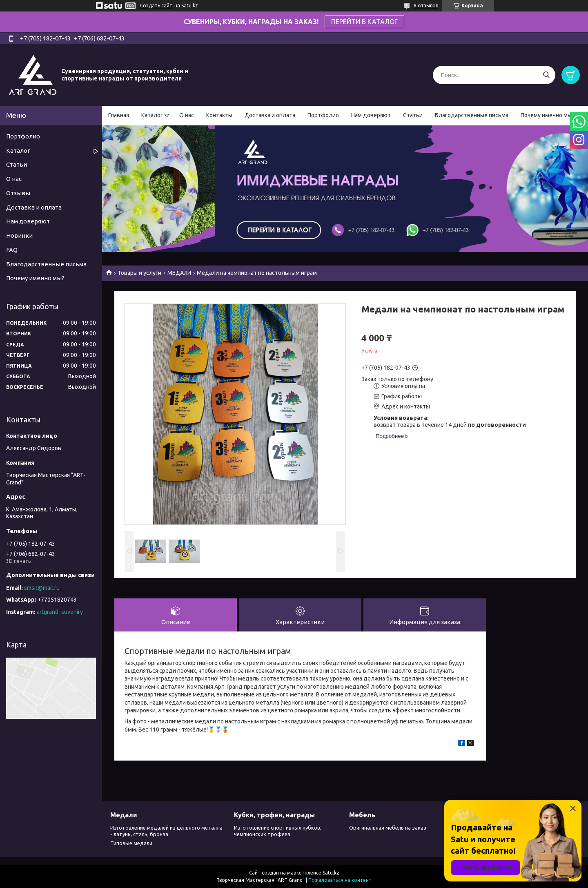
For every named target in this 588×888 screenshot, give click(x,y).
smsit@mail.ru (42, 588)
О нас (187, 115)
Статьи (413, 115)
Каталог (152, 115)
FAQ (12, 250)
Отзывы (18, 193)
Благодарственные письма (472, 115)
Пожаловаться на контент (340, 880)
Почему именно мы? (547, 115)
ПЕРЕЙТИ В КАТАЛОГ (364, 22)
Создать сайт (156, 6)
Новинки (19, 235)
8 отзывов (426, 6)
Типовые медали (131, 843)
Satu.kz (331, 873)
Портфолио (323, 115)
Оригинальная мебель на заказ (388, 828)
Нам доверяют (371, 115)
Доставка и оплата (270, 115)
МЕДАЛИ (179, 273)
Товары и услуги (139, 273)
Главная (119, 115)
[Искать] (546, 75)
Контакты (219, 115)
